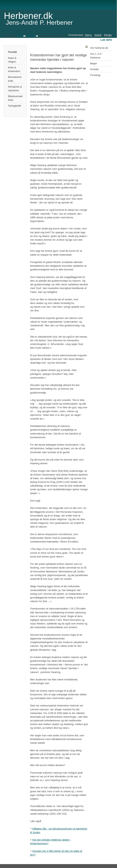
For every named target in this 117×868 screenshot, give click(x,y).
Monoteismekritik (15, 79)
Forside (12, 52)
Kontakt (94, 69)
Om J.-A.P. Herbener (96, 56)
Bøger (94, 63)
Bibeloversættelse (15, 98)
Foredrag (95, 75)
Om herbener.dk (99, 48)
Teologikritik (15, 106)
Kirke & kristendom (14, 69)
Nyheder (31, 36)
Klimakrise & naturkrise (15, 89)
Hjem (20, 36)
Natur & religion (12, 60)
